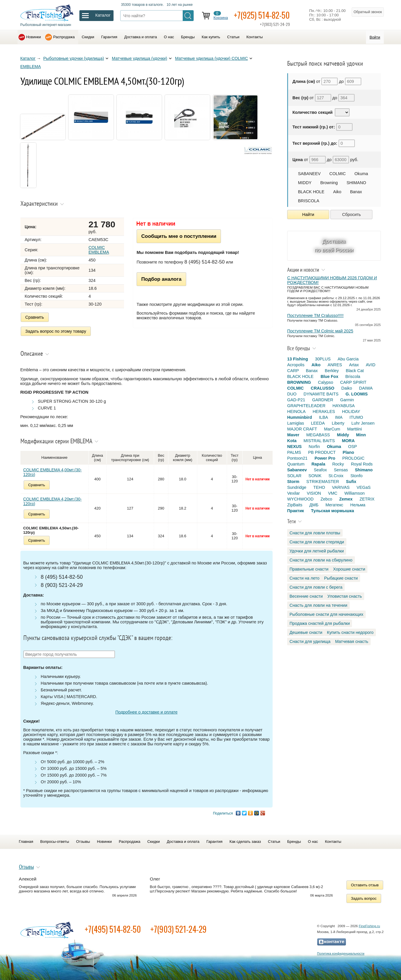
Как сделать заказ (245, 842)
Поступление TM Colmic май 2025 (320, 331)
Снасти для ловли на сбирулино (321, 560)
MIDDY (305, 183)
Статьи (233, 37)
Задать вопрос (364, 898)
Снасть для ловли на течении (318, 605)
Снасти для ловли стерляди (317, 542)
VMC (333, 493)
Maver (293, 435)
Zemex (346, 499)
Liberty (338, 423)
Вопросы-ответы (55, 842)
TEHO (319, 487)
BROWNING (299, 382)
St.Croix (336, 476)
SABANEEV (309, 174)
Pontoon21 (297, 458)
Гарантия (109, 37)
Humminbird (300, 417)
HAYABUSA (344, 406)
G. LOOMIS (357, 394)
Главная (26, 842)
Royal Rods (362, 464)
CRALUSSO (323, 388)
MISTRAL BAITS (319, 441)
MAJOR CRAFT (302, 429)
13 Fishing (298, 359)
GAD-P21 (296, 400)
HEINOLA (296, 411)
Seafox (320, 470)
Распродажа (64, 37)
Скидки (88, 37)
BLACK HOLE (311, 192)
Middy (343, 435)
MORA (348, 441)
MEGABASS (318, 435)
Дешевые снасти (306, 632)
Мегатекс (334, 505)
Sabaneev (297, 470)
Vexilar (293, 493)
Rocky (338, 464)
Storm (293, 482)
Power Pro (325, 458)
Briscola (353, 376)
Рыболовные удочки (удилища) (74, 58)
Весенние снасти (306, 596)
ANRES (335, 365)
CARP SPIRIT (353, 382)
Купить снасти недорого (350, 632)
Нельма (358, 505)
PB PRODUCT (322, 452)
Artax (354, 365)
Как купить (211, 37)
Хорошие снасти (349, 569)
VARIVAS (341, 487)
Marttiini (355, 429)
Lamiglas (296, 423)
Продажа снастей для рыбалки (320, 623)
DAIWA (366, 388)
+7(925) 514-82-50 (262, 15)
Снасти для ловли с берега (316, 587)
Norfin (314, 447)
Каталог (28, 58)
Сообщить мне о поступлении (179, 236)
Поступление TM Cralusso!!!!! (315, 315)
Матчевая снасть (352, 641)
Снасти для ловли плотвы (315, 533)
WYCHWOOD (300, 499)
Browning (329, 183)
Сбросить (351, 215)
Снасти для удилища (310, 641)
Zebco (326, 499)
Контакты (254, 37)
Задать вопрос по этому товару (56, 331)
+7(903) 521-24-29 (178, 929)
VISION (314, 493)
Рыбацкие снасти (341, 578)
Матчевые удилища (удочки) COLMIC (212, 58)
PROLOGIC (353, 458)
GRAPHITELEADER (306, 406)
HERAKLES (324, 411)
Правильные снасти (309, 569)
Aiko (337, 192)
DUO (292, 394)
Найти (308, 215)
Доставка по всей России (334, 246)
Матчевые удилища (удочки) (140, 58)
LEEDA (318, 423)
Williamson (355, 493)
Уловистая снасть (345, 596)
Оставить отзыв (365, 885)
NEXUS (294, 447)
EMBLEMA (31, 67)
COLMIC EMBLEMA (99, 250)
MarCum (332, 429)
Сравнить (35, 317)
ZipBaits (295, 505)
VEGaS (364, 487)
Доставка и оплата (141, 37)
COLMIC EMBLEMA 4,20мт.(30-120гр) (53, 501)
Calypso (326, 382)
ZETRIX (367, 499)
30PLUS (323, 359)
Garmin (347, 400)
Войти (375, 37)
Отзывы (83, 842)
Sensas (341, 470)
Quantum (296, 464)
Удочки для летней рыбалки (317, 551)
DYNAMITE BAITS (321, 394)
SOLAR (294, 476)
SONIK (315, 476)
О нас (169, 37)
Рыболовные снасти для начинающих (326, 614)
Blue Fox (329, 376)
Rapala (318, 464)
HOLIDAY (351, 411)
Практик (295, 511)
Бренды (188, 37)
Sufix (351, 482)
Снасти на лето (304, 578)
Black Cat (355, 371)
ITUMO (356, 417)
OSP (353, 447)
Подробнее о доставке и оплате (146, 712)
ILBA (324, 417)
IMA (339, 417)
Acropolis (296, 365)
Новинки (34, 37)
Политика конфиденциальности (341, 953)
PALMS (294, 452)
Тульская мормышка (332, 511)
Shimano (364, 470)
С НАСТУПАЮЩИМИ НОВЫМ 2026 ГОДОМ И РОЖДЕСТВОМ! (332, 280)
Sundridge (297, 487)
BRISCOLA (309, 201)
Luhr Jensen (363, 423)
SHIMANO (356, 183)
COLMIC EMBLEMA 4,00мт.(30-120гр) (53, 472)
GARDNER (323, 400)
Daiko (347, 388)
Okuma (361, 174)
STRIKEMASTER (323, 482)
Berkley (332, 371)
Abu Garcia (348, 359)
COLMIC (338, 174)
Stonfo (357, 476)
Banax (356, 192)
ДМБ (314, 505)
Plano (348, 452)
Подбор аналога (161, 279)
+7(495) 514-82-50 (113, 929)
